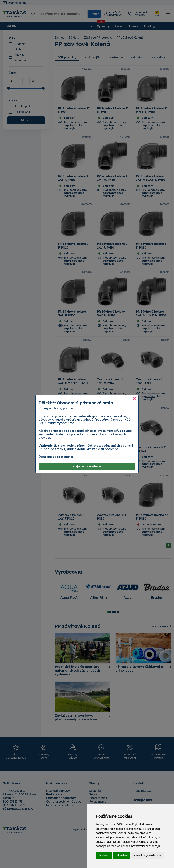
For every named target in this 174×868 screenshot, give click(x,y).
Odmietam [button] (122, 855)
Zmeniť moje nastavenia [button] (148, 855)
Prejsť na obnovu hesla (87, 467)
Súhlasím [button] (104, 855)
